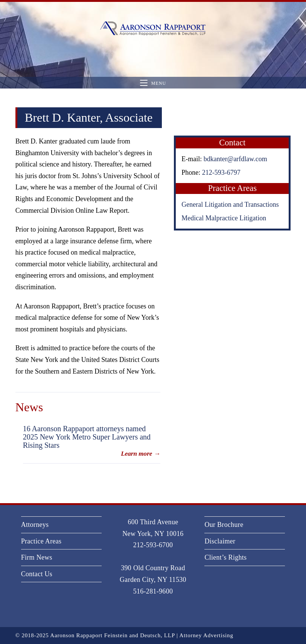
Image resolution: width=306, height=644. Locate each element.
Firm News (37, 557)
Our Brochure (224, 525)
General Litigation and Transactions (230, 204)
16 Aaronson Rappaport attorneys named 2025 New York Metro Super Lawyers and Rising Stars (87, 437)
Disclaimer (220, 541)
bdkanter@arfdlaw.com (235, 159)
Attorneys (35, 525)
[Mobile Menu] (153, 83)
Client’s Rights (225, 557)
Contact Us (37, 574)
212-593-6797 (221, 172)
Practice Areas (41, 541)
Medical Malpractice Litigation (224, 218)
